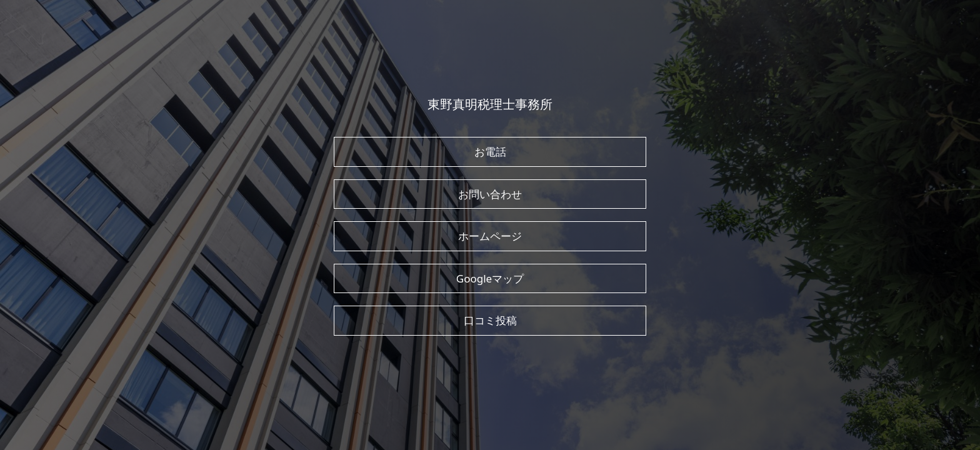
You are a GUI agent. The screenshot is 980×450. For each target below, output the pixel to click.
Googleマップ (490, 278)
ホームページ (490, 236)
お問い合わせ (490, 194)
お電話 (490, 152)
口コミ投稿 (490, 320)
